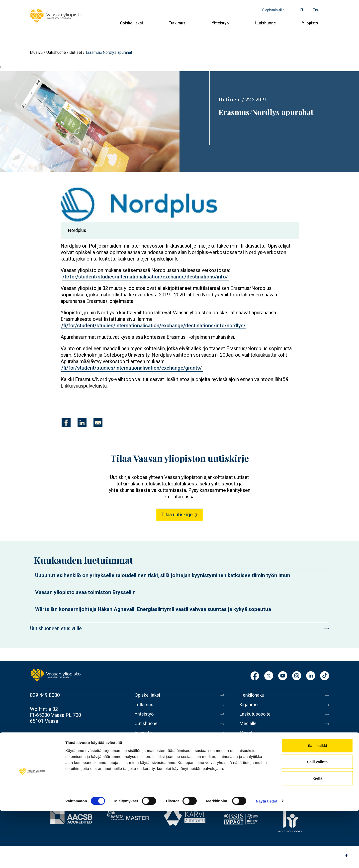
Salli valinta (317, 819)
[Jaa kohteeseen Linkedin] (82, 423)
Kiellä (317, 835)
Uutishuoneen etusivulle (56, 628)
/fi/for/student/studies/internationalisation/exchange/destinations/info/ (145, 277)
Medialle (249, 727)
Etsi (316, 10)
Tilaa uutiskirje (177, 515)
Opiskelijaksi (131, 23)
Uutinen (229, 99)
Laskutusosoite (256, 716)
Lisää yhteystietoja (50, 735)
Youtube (283, 676)
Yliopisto (310, 23)
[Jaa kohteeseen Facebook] (66, 423)
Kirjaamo (249, 706)
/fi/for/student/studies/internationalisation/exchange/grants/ (132, 368)
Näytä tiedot (267, 858)
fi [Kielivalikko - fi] (302, 10)
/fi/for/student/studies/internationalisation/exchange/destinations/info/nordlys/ (153, 326)
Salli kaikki (317, 803)
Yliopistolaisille (273, 10)
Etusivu (36, 52)
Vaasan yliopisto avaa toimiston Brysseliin (85, 592)
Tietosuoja (251, 758)
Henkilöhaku (253, 695)
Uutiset (76, 52)
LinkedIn (311, 676)
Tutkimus (177, 23)
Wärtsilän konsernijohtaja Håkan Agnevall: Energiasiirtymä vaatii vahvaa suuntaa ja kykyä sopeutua (153, 609)
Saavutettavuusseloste (264, 768)
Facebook (255, 676)
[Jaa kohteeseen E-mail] (98, 423)
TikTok (325, 676)
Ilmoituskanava (256, 779)
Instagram (297, 676)
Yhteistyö (220, 23)
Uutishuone (265, 23)
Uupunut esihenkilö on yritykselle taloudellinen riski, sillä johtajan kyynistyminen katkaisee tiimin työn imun (163, 575)
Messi (246, 737)
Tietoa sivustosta (258, 747)
